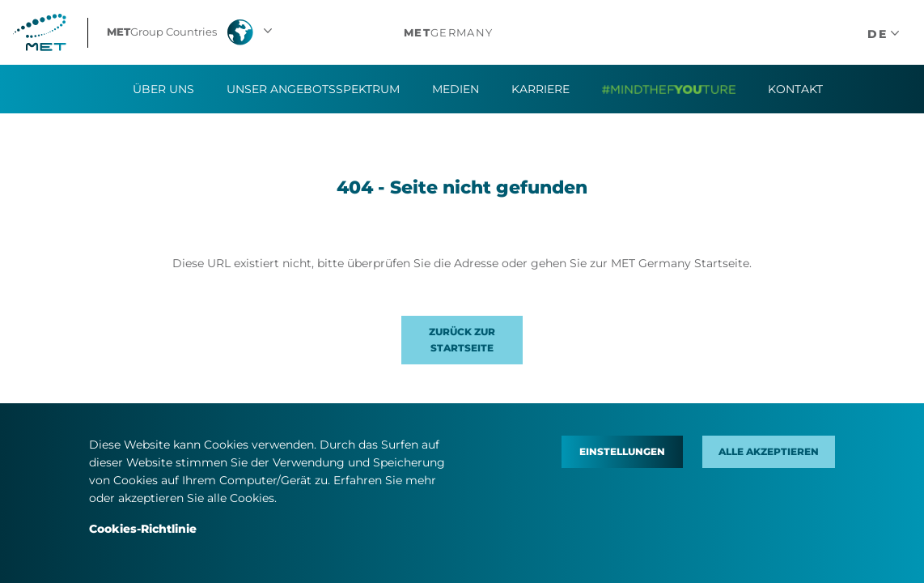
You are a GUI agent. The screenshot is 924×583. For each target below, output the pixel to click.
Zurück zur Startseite (462, 340)
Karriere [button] (540, 89)
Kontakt (795, 89)
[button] (191, 32)
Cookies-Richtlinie (143, 529)
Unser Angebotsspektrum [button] (313, 89)
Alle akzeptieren (769, 451)
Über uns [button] (163, 89)
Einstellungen (622, 451)
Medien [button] (456, 89)
